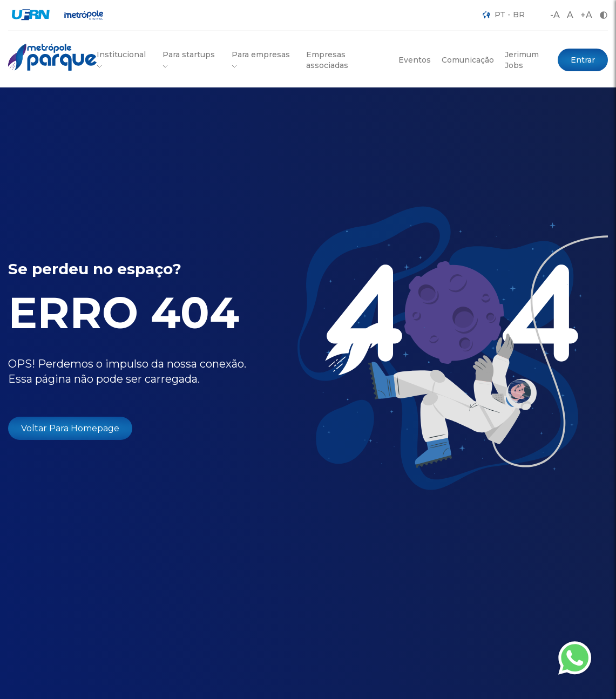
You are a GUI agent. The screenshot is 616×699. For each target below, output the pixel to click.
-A (555, 15)
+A (586, 15)
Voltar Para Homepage (70, 428)
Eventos (415, 60)
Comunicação (468, 60)
